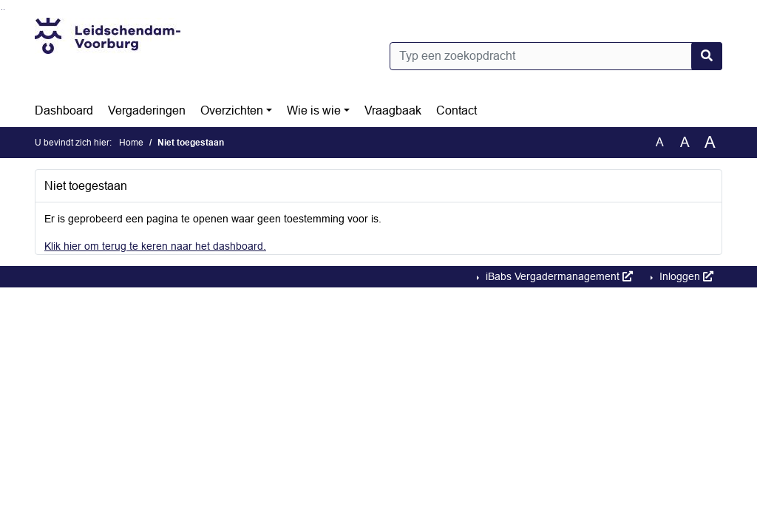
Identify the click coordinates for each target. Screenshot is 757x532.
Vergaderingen (147, 110)
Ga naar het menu (4, 9)
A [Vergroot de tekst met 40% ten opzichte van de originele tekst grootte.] (710, 143)
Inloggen (685, 276)
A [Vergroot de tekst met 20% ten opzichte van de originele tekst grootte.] (685, 142)
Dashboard (64, 110)
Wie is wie (314, 110)
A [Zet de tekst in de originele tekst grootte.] (660, 142)
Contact (456, 110)
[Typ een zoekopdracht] (556, 56)
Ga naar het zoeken (2, 9)
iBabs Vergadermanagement (558, 276)
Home (131, 143)
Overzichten (232, 110)
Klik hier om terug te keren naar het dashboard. (155, 246)
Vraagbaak (393, 110)
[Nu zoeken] (707, 56)
